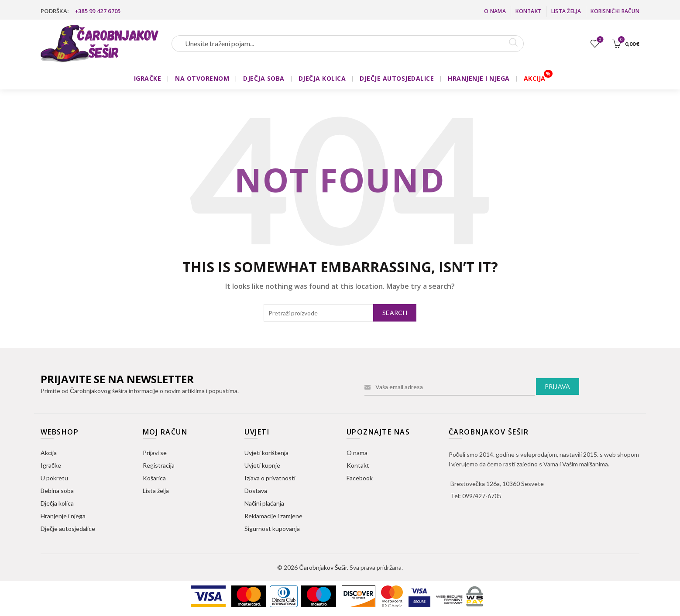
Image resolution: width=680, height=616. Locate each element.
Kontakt (528, 11)
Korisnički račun (615, 11)
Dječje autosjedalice (68, 529)
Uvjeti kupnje (262, 465)
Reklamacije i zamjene (273, 516)
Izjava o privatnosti (270, 478)
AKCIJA (535, 78)
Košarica (154, 478)
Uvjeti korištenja (266, 453)
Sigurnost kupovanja (272, 529)
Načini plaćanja (264, 503)
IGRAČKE (148, 78)
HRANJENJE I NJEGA (479, 78)
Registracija (159, 465)
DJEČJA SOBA (264, 78)
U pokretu (54, 478)
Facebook (360, 478)
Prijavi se (155, 453)
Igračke (51, 465)
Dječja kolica (57, 503)
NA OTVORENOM (202, 78)
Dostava (256, 491)
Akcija (49, 453)
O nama (495, 11)
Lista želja (566, 11)
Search (395, 313)
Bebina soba (57, 491)
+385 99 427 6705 (98, 11)
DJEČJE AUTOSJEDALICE (397, 78)
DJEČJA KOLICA (322, 78)
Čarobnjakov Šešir (323, 567)
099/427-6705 (482, 496)
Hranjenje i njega (63, 516)
